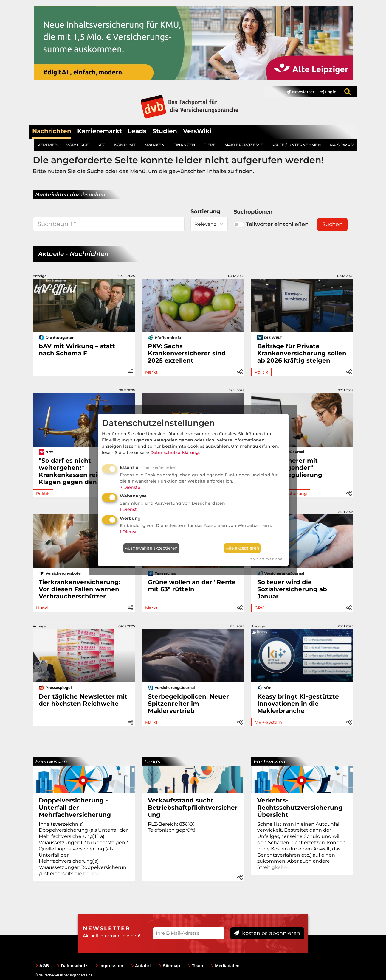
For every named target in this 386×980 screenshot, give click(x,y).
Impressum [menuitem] (109, 966)
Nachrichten (52, 131)
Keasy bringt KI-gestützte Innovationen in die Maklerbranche (298, 704)
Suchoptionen (253, 212)
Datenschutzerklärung (175, 452)
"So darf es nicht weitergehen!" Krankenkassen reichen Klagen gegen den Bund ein (83, 471)
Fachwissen (51, 762)
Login (328, 92)
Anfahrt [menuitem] (141, 966)
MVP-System (268, 722)
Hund (42, 608)
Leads (137, 131)
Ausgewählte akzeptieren (151, 548)
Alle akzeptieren (242, 548)
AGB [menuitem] (42, 966)
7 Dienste (130, 487)
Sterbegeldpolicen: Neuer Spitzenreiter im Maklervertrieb (188, 704)
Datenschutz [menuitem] (72, 966)
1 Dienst (128, 509)
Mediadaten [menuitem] (225, 966)
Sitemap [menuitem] (169, 966)
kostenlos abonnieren (267, 934)
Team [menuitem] (196, 966)
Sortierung (205, 212)
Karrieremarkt (100, 131)
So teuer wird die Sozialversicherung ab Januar (292, 589)
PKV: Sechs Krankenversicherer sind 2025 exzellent (187, 353)
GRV (259, 608)
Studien (165, 131)
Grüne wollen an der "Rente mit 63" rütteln (192, 586)
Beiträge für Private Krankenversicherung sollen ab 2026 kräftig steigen (302, 353)
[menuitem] (297, 92)
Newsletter (300, 92)
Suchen (332, 225)
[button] (131, 371)
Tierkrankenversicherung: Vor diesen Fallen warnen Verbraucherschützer (79, 589)
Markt (151, 372)
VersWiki (197, 131)
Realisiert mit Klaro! (265, 559)
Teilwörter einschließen (271, 224)
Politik (261, 372)
